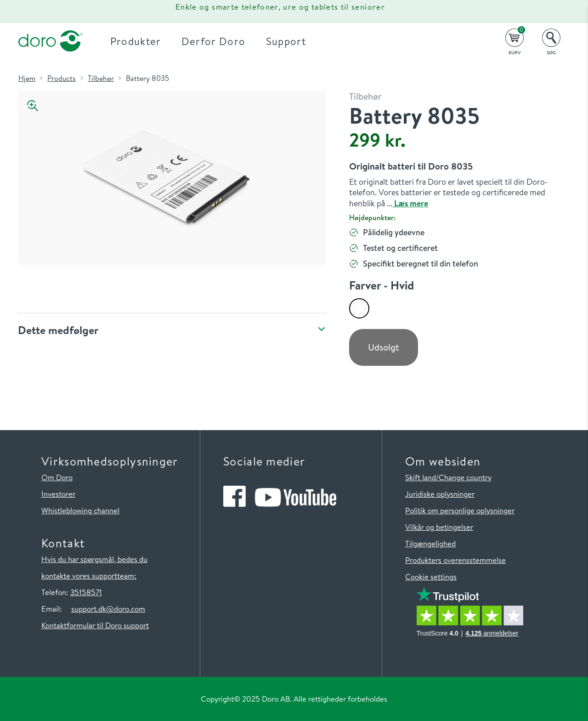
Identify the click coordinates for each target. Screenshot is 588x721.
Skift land (421, 477)
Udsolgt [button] (384, 347)
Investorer (58, 494)
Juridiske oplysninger (440, 494)
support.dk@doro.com (108, 609)
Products (62, 78)
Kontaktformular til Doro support (95, 625)
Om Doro (57, 477)
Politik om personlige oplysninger (460, 510)
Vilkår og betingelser (439, 527)
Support (286, 41)
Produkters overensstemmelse (455, 560)
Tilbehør (101, 78)
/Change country (464, 477)
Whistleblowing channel (80, 510)
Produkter (136, 41)
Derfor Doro (214, 41)
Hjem (27, 78)
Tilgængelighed (430, 543)
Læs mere (410, 203)
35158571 (86, 592)
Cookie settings (431, 576)
